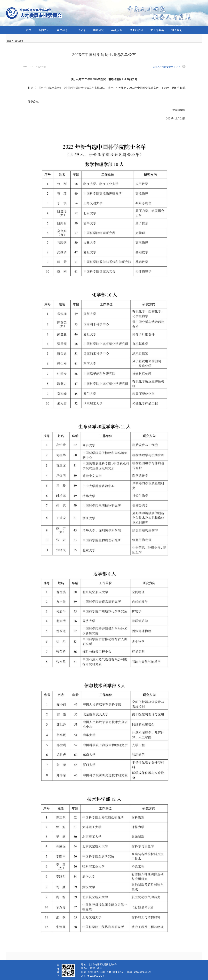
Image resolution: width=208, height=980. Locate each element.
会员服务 (117, 30)
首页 (29, 30)
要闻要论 (19, 41)
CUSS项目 (136, 30)
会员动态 (62, 30)
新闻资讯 (44, 30)
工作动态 (80, 30)
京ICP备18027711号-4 (93, 976)
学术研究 (98, 30)
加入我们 (177, 30)
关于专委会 (157, 30)
